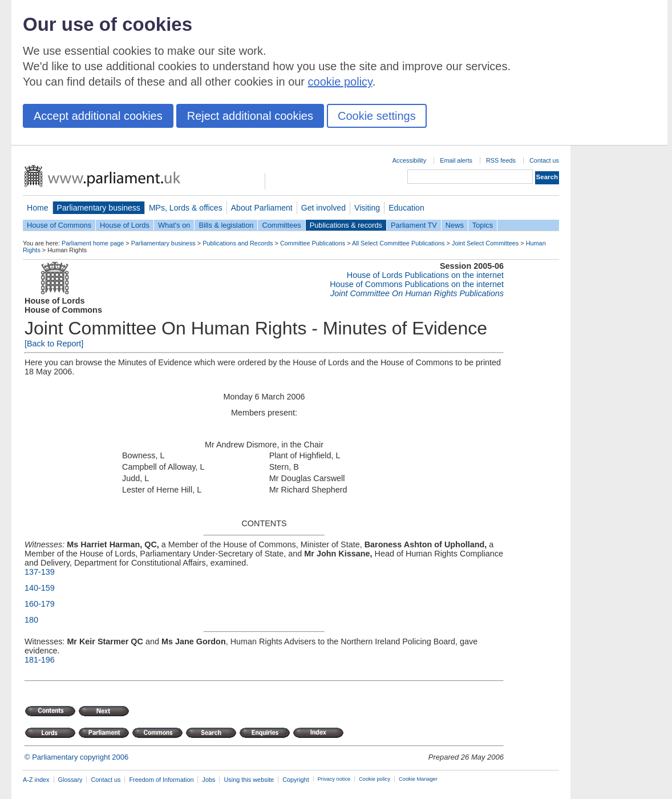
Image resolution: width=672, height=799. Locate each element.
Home (38, 208)
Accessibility (409, 160)
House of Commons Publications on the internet (417, 284)
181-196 (40, 660)
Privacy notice (334, 779)
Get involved (323, 208)
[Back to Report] (54, 344)
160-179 (40, 604)
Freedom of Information (161, 780)
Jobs (209, 780)
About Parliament (262, 208)
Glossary (70, 780)
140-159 (40, 588)
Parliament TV (414, 225)
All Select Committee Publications (398, 243)
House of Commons (59, 225)
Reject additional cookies (250, 116)
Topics (483, 225)
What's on (174, 225)
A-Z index (36, 780)
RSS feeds (501, 160)
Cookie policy (375, 779)
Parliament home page (93, 243)
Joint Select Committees (485, 243)
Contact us (544, 160)
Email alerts (456, 160)
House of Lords (125, 225)
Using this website (249, 780)
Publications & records (346, 225)
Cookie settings (377, 116)
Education (406, 208)
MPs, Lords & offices (186, 208)
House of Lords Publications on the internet (425, 275)
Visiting (367, 208)
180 (31, 620)
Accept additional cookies (98, 116)
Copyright (296, 780)
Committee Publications (313, 243)
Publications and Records (238, 243)
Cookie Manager (418, 779)
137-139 (40, 572)
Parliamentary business (99, 208)
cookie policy (340, 82)
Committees (281, 225)
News (455, 225)
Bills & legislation (226, 225)
